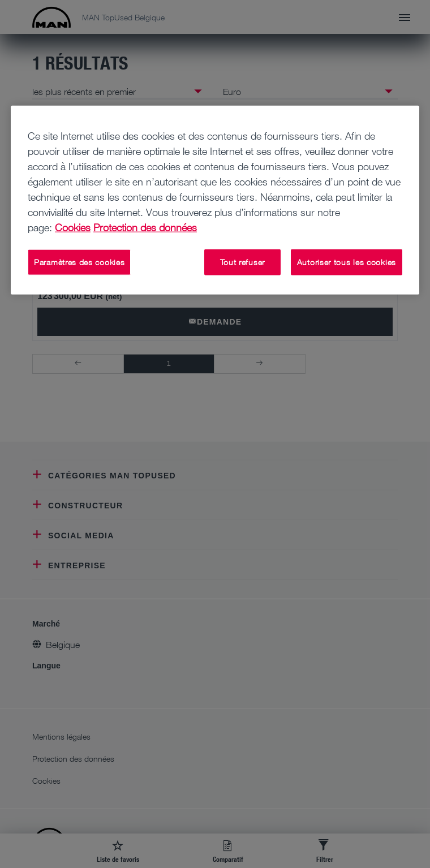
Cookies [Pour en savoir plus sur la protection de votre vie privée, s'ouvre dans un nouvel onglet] (73, 227)
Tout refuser (242, 262)
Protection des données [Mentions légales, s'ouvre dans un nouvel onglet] (145, 227)
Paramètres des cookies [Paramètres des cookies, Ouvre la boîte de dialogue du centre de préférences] (79, 262)
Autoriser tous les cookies (347, 262)
